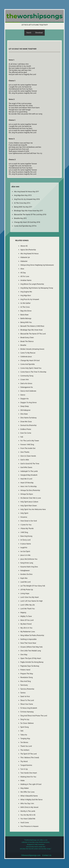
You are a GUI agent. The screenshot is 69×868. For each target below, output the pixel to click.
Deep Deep (25, 406)
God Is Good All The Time (30, 464)
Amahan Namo (26, 280)
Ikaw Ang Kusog (26, 536)
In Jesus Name (26, 544)
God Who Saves (26, 467)
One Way (24, 654)
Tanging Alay (25, 738)
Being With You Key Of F (23, 207)
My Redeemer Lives (28, 632)
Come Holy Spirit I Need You (31, 368)
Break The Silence (27, 341)
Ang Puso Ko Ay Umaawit (30, 299)
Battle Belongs (26, 318)
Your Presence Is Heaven (29, 826)
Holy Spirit (24, 513)
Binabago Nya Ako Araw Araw (31, 330)
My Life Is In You (26, 628)
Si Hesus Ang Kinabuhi (29, 708)
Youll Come (25, 822)
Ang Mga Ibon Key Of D (23, 195)
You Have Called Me (28, 819)
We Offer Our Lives (27, 792)
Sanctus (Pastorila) (27, 689)
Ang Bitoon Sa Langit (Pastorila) (32, 284)
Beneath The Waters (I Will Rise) (32, 326)
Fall (22, 437)
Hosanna (24, 517)
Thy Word (24, 761)
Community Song (27, 376)
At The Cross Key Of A (22, 203)
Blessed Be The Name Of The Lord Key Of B (30, 214)
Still (22, 731)
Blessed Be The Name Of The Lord (33, 334)
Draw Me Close (26, 421)
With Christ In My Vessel (29, 807)
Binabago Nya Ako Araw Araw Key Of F (28, 211)
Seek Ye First (25, 696)
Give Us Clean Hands (28, 456)
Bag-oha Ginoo (26, 311)
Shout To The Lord (27, 700)
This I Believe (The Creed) (30, 757)
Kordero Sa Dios (26, 574)
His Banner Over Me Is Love (31, 498)
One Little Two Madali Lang (31, 651)
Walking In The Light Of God (31, 784)
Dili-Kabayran (25, 410)
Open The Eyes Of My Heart (31, 658)
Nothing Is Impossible (28, 639)
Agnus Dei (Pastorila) (28, 250)
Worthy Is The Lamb (28, 811)
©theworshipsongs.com (31, 855)
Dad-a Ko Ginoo (26, 383)
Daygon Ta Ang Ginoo (29, 402)
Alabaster (24, 261)
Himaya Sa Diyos (27, 494)
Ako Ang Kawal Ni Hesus (29, 253)
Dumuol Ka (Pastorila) (28, 425)
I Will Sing (24, 532)
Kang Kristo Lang (27, 563)
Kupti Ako (24, 578)
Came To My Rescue (28, 353)
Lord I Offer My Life (28, 605)
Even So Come (26, 433)
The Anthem (25, 750)
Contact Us (47, 855)
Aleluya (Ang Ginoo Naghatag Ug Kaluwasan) (37, 265)
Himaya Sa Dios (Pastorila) (30, 490)
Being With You (26, 322)
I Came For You (26, 525)
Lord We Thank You (28, 609)
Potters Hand (25, 670)
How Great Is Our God (29, 521)
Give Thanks (25, 452)
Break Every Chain (27, 337)
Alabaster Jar (25, 257)
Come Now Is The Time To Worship (33, 372)
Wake (23, 780)
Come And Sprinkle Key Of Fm (25, 226)
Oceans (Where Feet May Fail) (31, 647)
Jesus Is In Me (25, 555)
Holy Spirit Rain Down (29, 506)
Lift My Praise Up (27, 589)
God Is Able (25, 460)
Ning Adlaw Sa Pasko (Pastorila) (32, 635)
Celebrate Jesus (26, 356)
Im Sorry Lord (25, 540)
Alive (22, 269)
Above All (24, 246)
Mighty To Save (26, 616)
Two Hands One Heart (29, 773)
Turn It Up (24, 769)
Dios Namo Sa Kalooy (28, 418)
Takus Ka (24, 735)
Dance (23, 395)
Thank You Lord (26, 746)
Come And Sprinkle (28, 364)
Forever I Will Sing (27, 444)
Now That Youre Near (28, 643)
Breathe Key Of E (20, 218)
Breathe (23, 345)
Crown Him (25, 379)
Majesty (23, 612)
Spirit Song (25, 727)
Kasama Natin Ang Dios (29, 567)
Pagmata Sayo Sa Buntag (30, 666)
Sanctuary (24, 685)
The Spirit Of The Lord (28, 754)
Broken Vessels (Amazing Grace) (32, 349)
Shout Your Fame (27, 704)
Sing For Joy (25, 719)
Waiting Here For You (28, 777)
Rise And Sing (26, 681)
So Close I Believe (27, 723)
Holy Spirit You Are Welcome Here (33, 509)
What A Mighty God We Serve (31, 800)
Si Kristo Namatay (27, 712)
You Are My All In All (28, 815)
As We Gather (26, 303)
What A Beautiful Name (29, 796)
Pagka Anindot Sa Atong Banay (32, 662)
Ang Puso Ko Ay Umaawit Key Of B (27, 199)
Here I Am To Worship (28, 486)
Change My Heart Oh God (30, 360)
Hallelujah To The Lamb (29, 471)
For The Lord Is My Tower (30, 441)
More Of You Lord (27, 620)
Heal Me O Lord (26, 479)
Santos (23, 693)
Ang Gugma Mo (26, 292)
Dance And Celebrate (28, 391)
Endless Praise (26, 429)
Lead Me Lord (25, 582)
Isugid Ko (24, 547)
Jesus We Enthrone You (29, 559)
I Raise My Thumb (27, 528)
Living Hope (25, 593)
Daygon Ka (24, 399)
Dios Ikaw (24, 414)
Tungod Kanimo (26, 765)
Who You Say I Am (27, 803)
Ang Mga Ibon (26, 295)
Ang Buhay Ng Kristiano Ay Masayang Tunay (37, 288)
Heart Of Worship (27, 483)
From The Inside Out (28, 448)
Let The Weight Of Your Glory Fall (33, 586)
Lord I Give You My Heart (30, 597)
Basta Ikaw (24, 315)
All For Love (25, 276)
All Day (23, 273)
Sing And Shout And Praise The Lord (34, 716)
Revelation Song (27, 677)
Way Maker (25, 788)
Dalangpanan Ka (27, 387)
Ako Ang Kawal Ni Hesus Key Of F (26, 191)
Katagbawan (25, 570)
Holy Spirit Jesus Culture (29, 502)
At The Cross (25, 307)
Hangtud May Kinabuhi (29, 475)
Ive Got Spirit (25, 551)
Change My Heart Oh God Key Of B (27, 222)
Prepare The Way (27, 674)
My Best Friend (26, 624)
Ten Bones (24, 742)
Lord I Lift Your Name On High (31, 601)
